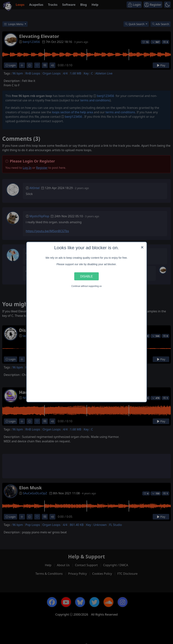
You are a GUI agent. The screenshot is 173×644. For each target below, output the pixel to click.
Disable (87, 276)
